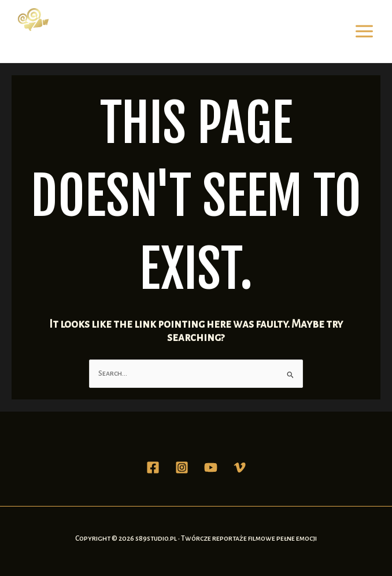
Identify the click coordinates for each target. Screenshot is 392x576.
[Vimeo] (240, 467)
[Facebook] (153, 467)
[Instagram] (182, 467)
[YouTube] (211, 467)
